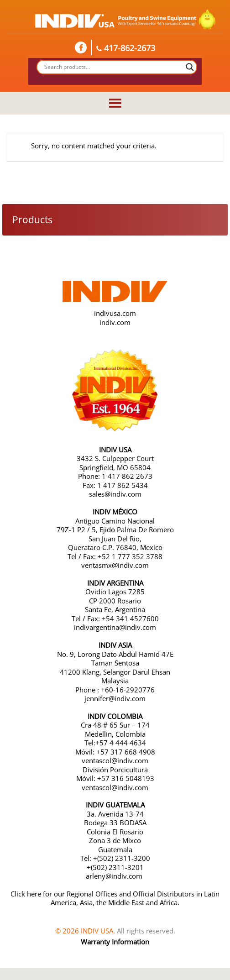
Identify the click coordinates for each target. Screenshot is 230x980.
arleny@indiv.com (115, 876)
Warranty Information (115, 942)
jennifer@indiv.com (115, 698)
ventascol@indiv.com (115, 760)
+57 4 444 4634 (121, 743)
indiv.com (115, 322)
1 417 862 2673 (127, 476)
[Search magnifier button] (190, 67)
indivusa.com (115, 313)
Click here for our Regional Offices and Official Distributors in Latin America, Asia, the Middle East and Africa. (115, 898)
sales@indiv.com (115, 494)
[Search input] (113, 67)
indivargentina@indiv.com (115, 627)
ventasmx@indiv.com (115, 565)
